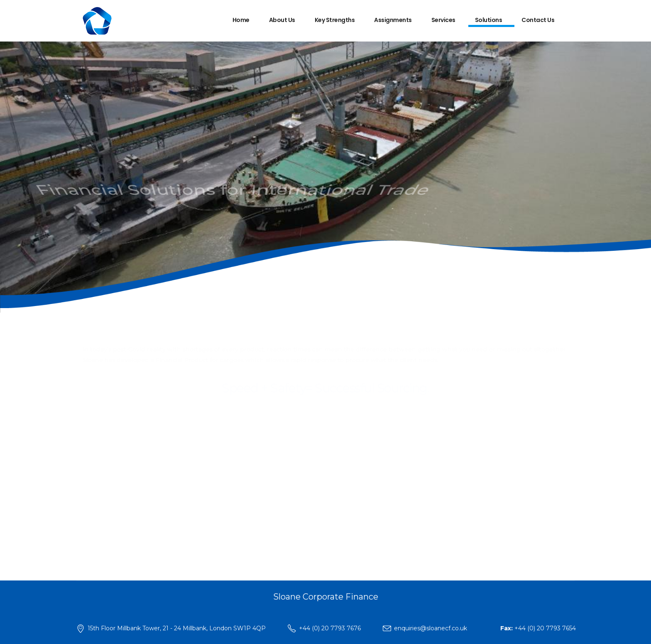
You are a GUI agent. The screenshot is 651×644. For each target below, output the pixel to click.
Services (443, 20)
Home (241, 20)
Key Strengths (335, 20)
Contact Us (538, 20)
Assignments (393, 20)
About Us (282, 20)
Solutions (489, 20)
